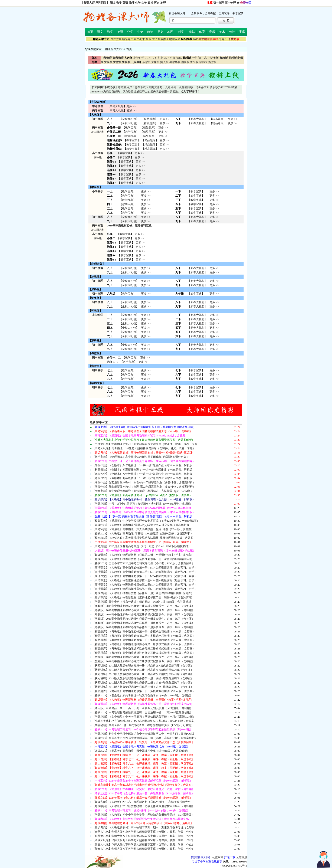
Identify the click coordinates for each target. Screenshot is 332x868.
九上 (160, 58)
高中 (207, 58)
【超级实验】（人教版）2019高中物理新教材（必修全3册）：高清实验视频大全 (141, 802)
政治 (150, 3)
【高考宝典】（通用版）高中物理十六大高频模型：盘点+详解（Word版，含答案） (143, 529)
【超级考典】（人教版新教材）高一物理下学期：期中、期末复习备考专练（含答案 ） (145, 827)
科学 (181, 32)
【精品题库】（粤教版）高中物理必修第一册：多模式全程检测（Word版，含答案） (144, 631)
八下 (154, 58)
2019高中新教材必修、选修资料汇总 (129, 225)
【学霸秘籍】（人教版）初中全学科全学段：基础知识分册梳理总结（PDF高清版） (143, 815)
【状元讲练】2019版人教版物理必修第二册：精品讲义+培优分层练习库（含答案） (143, 670)
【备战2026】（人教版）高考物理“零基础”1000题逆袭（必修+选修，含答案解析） (143, 533)
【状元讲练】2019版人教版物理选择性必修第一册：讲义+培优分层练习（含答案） (143, 678)
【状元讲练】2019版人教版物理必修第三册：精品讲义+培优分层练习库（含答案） (143, 674)
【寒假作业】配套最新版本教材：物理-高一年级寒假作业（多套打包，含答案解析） (144, 482)
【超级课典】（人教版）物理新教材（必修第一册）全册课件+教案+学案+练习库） (143, 593)
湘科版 (185, 62)
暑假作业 (151, 39)
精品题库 (128, 39)
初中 (201, 58)
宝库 (242, 32)
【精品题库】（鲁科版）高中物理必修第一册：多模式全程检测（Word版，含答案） (144, 691)
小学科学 (139, 58)
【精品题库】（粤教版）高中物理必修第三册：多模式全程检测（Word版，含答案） (144, 640)
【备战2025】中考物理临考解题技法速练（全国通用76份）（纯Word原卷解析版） (142, 712)
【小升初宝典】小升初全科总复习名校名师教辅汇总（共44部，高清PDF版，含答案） (145, 721)
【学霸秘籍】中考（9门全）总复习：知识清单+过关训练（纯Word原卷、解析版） (142, 504)
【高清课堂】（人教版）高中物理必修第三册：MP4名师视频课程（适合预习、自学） (145, 576)
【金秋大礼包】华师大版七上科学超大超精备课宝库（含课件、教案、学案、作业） (143, 832)
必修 (173, 58)
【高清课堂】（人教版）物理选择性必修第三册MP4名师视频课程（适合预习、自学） (145, 589)
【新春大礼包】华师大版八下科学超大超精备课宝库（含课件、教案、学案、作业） (143, 849)
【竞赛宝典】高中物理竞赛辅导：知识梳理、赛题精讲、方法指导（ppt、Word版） (143, 491)
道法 (192, 32)
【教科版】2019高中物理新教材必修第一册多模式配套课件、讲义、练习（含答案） (143, 657)
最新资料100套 (99, 422)
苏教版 (147, 62)
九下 (167, 58)
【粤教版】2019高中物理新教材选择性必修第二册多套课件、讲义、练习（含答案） (143, 623)
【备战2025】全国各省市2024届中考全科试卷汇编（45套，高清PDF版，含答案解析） (145, 738)
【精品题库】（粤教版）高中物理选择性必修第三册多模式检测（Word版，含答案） (144, 653)
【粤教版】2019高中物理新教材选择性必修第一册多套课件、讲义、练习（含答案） (143, 619)
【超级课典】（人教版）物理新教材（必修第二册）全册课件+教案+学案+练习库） (143, 555)
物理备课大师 (113, 49)
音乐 (212, 32)
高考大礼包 (117, 110)
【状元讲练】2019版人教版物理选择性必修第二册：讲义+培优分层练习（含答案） (143, 683)
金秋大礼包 (129, 119)
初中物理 (219, 3)
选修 (179, 58)
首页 (90, 32)
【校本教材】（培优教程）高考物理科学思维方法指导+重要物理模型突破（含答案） (144, 538)
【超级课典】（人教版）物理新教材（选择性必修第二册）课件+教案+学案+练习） (143, 597)
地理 (163, 3)
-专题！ (210, 39)
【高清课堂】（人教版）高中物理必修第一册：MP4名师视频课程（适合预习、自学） (145, 568)
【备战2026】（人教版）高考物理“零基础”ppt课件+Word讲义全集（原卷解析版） (142, 525)
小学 (194, 58)
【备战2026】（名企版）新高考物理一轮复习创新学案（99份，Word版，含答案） (142, 695)
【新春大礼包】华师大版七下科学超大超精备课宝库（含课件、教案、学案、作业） (143, 844)
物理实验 (175, 39)
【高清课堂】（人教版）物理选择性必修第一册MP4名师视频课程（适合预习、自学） (145, 580)
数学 (119, 3)
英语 (125, 3)
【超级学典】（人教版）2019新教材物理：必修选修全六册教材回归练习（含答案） (143, 806)
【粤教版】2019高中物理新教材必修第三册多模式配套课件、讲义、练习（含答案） (143, 614)
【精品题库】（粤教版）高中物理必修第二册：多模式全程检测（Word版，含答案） (144, 636)
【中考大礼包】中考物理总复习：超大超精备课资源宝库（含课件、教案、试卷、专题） (146, 444)
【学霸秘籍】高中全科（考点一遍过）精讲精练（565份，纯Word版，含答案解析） (143, 602)
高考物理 (98, 110)
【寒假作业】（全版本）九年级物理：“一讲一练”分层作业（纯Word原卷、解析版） (144, 478)
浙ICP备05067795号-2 (234, 866)
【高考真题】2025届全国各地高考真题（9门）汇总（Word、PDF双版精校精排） (141, 546)
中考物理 (98, 106)
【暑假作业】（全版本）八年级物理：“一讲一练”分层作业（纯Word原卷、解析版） (144, 465)
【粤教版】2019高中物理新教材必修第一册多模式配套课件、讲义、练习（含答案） (143, 606)
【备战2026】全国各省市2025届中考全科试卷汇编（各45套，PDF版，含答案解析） (143, 563)
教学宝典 (131, 127)
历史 (157, 3)
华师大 (203, 62)
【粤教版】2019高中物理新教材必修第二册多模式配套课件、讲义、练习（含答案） (143, 610)
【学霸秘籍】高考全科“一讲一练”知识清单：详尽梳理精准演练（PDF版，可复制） (143, 725)
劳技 (232, 32)
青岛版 (194, 62)
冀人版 (164, 62)
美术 (222, 32)
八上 (148, 58)
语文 (113, 3)
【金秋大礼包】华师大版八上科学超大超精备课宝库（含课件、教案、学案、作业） (143, 836)
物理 (132, 3)
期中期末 (139, 39)
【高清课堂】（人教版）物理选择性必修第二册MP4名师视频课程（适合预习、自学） (145, 585)
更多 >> (131, 106)
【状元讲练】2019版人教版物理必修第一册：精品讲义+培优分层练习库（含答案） (143, 666)
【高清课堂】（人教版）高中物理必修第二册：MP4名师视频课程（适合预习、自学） (145, 572)
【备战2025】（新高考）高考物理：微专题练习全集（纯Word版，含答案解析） (141, 751)
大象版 (155, 62)
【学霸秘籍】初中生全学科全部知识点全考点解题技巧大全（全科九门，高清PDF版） (144, 734)
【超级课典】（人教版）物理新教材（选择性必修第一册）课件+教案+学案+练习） (143, 559)
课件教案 (116, 39)
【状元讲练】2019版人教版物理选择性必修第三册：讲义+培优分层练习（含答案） (143, 687)
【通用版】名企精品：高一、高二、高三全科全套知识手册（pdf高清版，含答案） (142, 708)
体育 (202, 32)
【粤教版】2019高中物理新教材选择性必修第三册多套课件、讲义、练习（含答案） (143, 627)
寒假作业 (163, 39)
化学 (138, 3)
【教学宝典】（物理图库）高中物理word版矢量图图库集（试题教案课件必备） (141, 457)
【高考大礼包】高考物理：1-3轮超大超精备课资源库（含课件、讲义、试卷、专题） (144, 448)
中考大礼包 (117, 106)
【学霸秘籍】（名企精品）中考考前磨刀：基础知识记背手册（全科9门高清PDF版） (144, 717)
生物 (144, 3)
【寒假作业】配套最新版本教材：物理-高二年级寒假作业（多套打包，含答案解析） (144, 487)
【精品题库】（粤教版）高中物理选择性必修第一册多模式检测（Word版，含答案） (144, 644)
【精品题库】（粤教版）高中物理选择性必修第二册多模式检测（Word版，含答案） (144, 648)
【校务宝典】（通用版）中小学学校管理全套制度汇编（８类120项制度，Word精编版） (146, 521)
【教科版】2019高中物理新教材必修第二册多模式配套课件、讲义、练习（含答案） (143, 661)
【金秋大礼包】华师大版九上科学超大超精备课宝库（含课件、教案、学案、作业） (143, 840)
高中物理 (230, 3)
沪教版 (95, 277)
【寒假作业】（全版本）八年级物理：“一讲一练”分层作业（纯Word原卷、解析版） (144, 474)
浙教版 (212, 62)
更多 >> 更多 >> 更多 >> (146, 375)
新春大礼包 (197, 119)
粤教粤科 (175, 62)
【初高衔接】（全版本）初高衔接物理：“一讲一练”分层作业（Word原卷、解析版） (144, 470)
